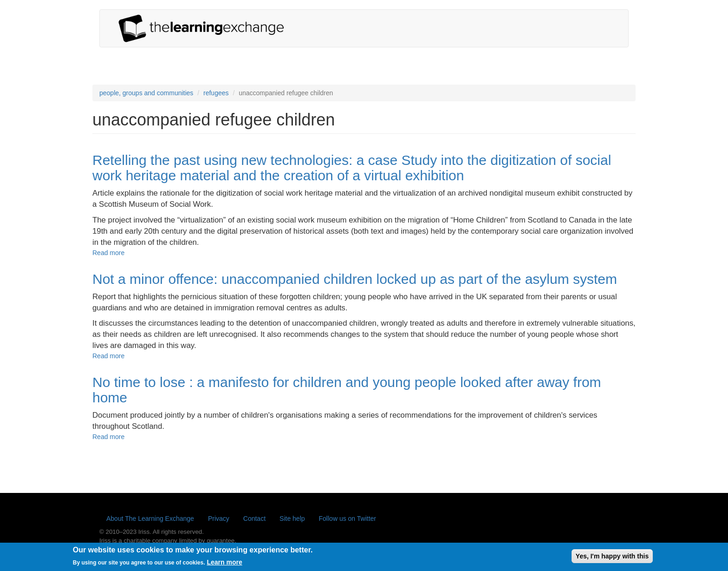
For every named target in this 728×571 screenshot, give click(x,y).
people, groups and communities (146, 93)
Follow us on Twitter (348, 518)
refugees (216, 93)
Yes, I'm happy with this (612, 558)
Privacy (219, 518)
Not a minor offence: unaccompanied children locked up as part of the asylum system (355, 279)
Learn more (224, 564)
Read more (108, 253)
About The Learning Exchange (150, 518)
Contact (254, 518)
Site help (292, 518)
